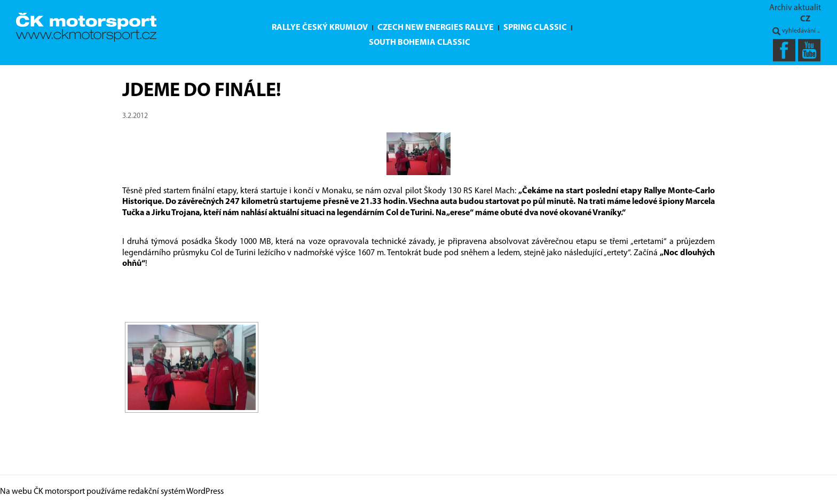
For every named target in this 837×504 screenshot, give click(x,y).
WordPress (205, 492)
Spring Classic (535, 28)
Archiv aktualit (795, 8)
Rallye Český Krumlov (320, 28)
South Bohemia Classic (420, 43)
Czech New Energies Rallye (436, 28)
